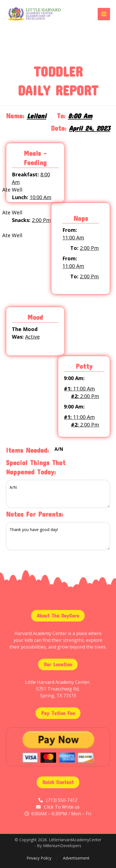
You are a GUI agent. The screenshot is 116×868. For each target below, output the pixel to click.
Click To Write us (62, 807)
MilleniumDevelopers (62, 846)
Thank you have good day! (58, 536)
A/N (58, 494)
